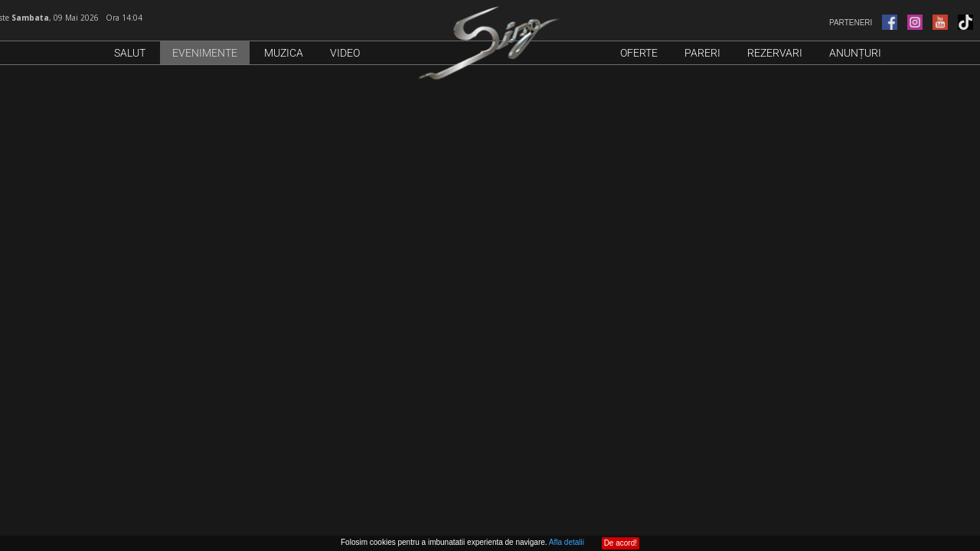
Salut (130, 53)
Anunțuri (855, 53)
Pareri (702, 53)
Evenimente (205, 53)
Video (345, 53)
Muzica (284, 53)
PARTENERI (896, 23)
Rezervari (775, 53)
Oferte (639, 53)
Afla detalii (567, 542)
